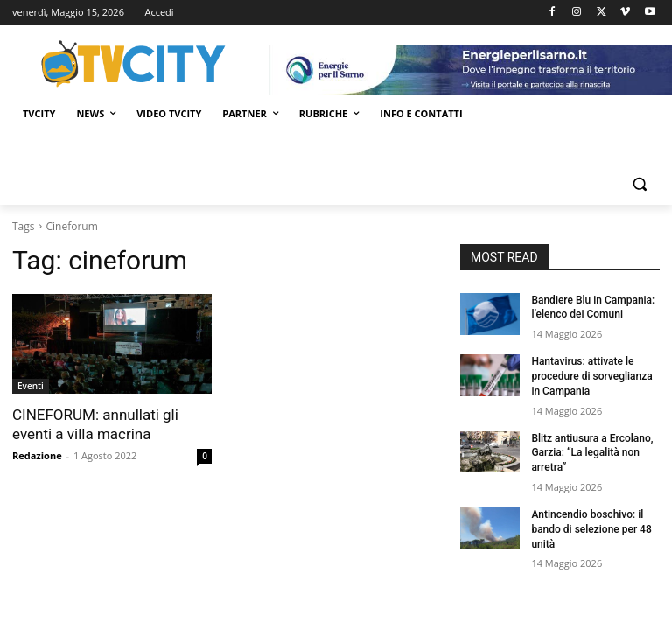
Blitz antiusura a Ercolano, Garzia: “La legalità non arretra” (592, 453)
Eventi (31, 386)
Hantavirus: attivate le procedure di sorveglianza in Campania (591, 376)
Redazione (37, 455)
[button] (639, 184)
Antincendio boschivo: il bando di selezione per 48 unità (591, 529)
